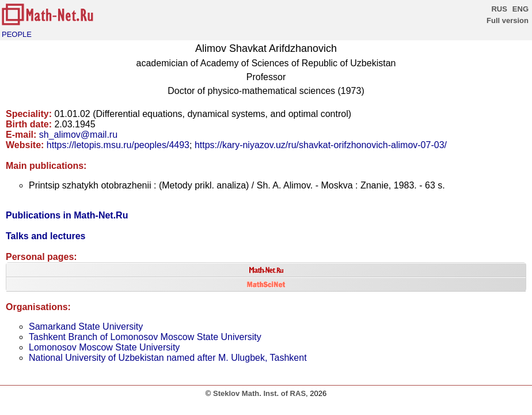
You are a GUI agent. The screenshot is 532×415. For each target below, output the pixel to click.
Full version (508, 20)
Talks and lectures (45, 236)
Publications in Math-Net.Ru (67, 215)
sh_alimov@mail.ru (78, 135)
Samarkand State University (86, 327)
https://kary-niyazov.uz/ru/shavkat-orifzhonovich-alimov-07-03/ (321, 145)
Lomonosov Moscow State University (104, 347)
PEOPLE (17, 34)
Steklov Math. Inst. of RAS (259, 393)
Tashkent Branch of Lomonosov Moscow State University (145, 337)
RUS (499, 9)
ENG (520, 9)
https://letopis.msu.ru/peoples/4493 (118, 145)
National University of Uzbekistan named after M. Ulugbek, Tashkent (168, 358)
